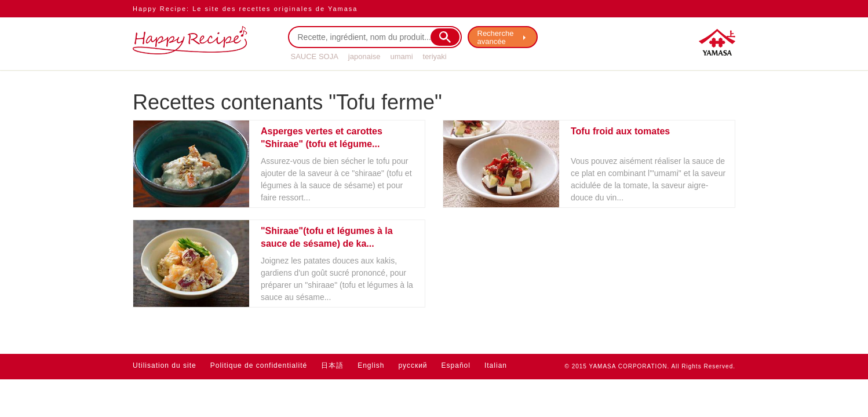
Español (456, 365)
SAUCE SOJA (315, 56)
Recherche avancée (496, 37)
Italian (496, 365)
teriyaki (435, 56)
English (371, 365)
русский (413, 365)
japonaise (364, 56)
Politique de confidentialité (259, 365)
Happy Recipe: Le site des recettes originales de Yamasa (245, 9)
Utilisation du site (165, 365)
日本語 (332, 365)
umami (402, 56)
